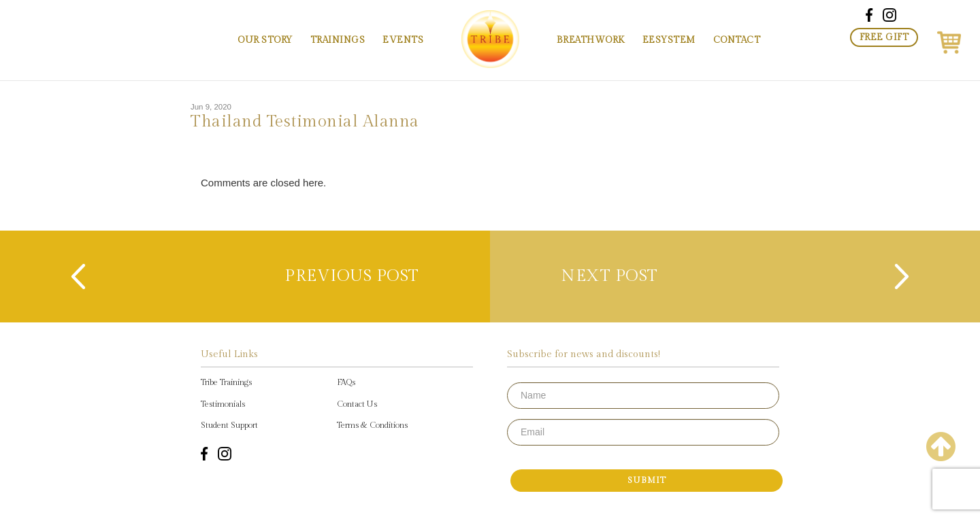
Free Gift (884, 37)
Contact (737, 40)
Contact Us (357, 404)
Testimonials (223, 404)
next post (612, 276)
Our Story (265, 40)
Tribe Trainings (226, 382)
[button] (949, 40)
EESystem (669, 40)
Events (403, 40)
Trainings (338, 40)
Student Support (229, 425)
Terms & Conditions (372, 425)
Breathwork (591, 40)
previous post (350, 276)
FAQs (346, 382)
